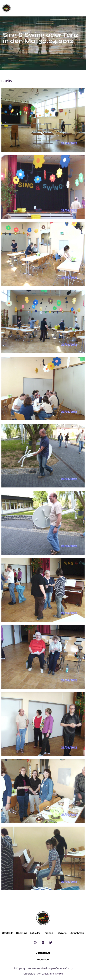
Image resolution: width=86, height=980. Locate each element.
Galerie (62, 933)
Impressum (43, 960)
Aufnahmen (77, 933)
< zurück (7, 81)
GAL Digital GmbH (52, 974)
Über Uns (21, 933)
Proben (49, 933)
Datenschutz (43, 953)
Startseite (8, 933)
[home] (7, 8)
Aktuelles (35, 933)
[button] (47, 8)
